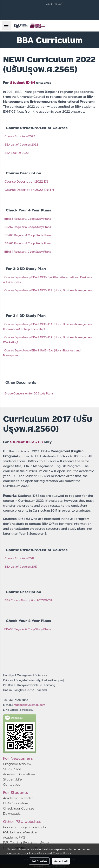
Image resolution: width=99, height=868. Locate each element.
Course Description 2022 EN (26, 181)
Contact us (12, 785)
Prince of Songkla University (25, 827)
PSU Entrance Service (20, 832)
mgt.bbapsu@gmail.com (29, 705)
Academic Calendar (18, 798)
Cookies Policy (62, 853)
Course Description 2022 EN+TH (29, 190)
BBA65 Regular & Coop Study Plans (28, 243)
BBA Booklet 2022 (17, 153)
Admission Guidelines (19, 774)
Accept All (61, 861)
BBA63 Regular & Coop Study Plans (28, 629)
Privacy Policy (37, 853)
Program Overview (17, 764)
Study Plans (12, 769)
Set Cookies (39, 861)
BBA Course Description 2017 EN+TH (28, 600)
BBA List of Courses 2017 (21, 567)
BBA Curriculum (15, 803)
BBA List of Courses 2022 (21, 145)
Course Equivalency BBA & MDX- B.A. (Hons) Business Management (48, 290)
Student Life (12, 779)
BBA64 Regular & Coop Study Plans (28, 252)
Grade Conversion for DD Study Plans (29, 393)
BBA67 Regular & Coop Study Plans (28, 227)
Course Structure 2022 (20, 136)
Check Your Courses (19, 808)
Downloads (12, 814)
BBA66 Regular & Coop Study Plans (28, 235)
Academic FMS (14, 837)
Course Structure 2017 (19, 558)
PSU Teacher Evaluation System (27, 843)
